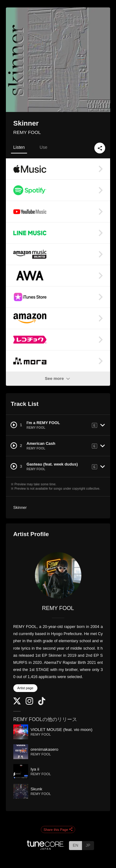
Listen (19, 147)
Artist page (25, 688)
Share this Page (58, 830)
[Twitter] (17, 703)
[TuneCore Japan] (45, 848)
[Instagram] (29, 703)
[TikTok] (42, 704)
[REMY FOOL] (58, 575)
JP (88, 845)
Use (43, 147)
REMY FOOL (27, 132)
